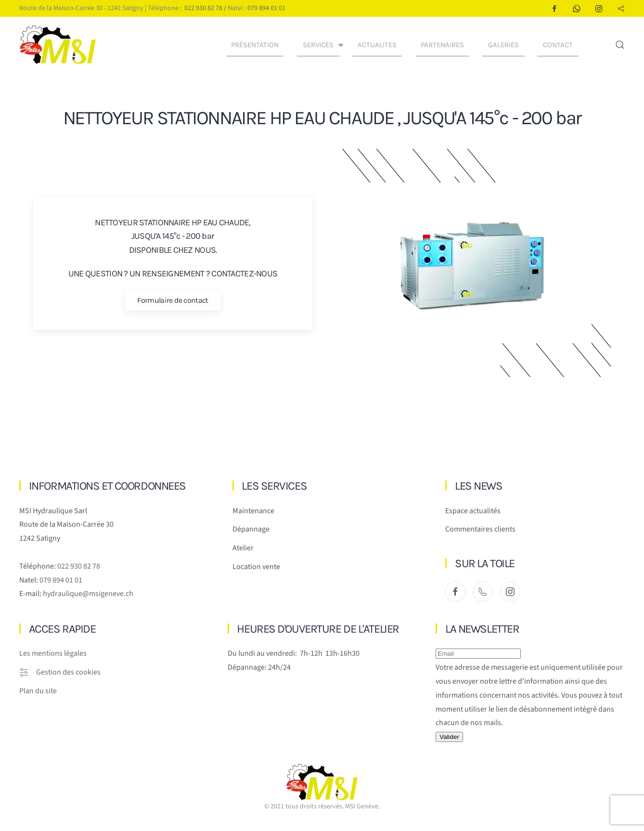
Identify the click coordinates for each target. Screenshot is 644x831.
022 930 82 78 (203, 8)
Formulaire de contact (173, 300)
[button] (620, 45)
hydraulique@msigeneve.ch (88, 594)
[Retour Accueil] (59, 45)
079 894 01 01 (266, 8)
